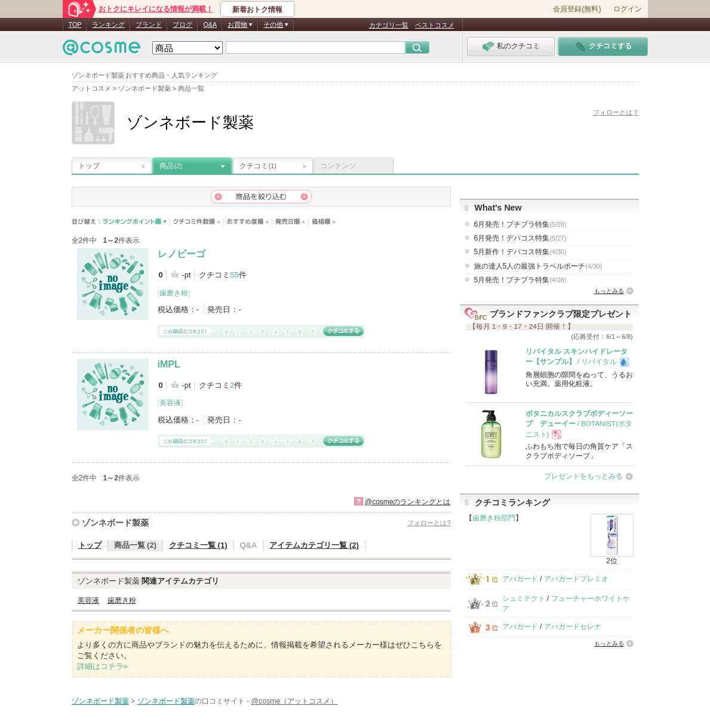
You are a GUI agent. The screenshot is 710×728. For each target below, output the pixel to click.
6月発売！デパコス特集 (520, 238)
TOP (75, 24)
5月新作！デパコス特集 (520, 252)
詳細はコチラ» (102, 666)
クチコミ (258, 166)
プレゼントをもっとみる (583, 476)
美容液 (170, 403)
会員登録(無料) (577, 9)
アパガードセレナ (573, 627)
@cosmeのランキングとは (408, 502)
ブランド (149, 24)
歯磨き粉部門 (494, 518)
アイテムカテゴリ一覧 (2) (314, 545)
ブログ (182, 24)
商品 (171, 166)
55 (234, 275)
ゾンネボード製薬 (115, 523)
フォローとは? (429, 523)
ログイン (628, 9)
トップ (89, 166)
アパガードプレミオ (576, 579)
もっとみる (609, 291)
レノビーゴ (182, 254)
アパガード (520, 579)
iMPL (169, 364)
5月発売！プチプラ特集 (520, 280)
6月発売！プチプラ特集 (520, 224)
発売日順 (291, 222)
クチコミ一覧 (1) (198, 545)
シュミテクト (524, 599)
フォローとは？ (616, 112)
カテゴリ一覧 (389, 25)
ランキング (108, 24)
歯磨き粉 (174, 293)
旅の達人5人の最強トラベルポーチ (538, 266)
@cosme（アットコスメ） (295, 701)
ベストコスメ (435, 25)
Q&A (210, 24)
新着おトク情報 (257, 10)
